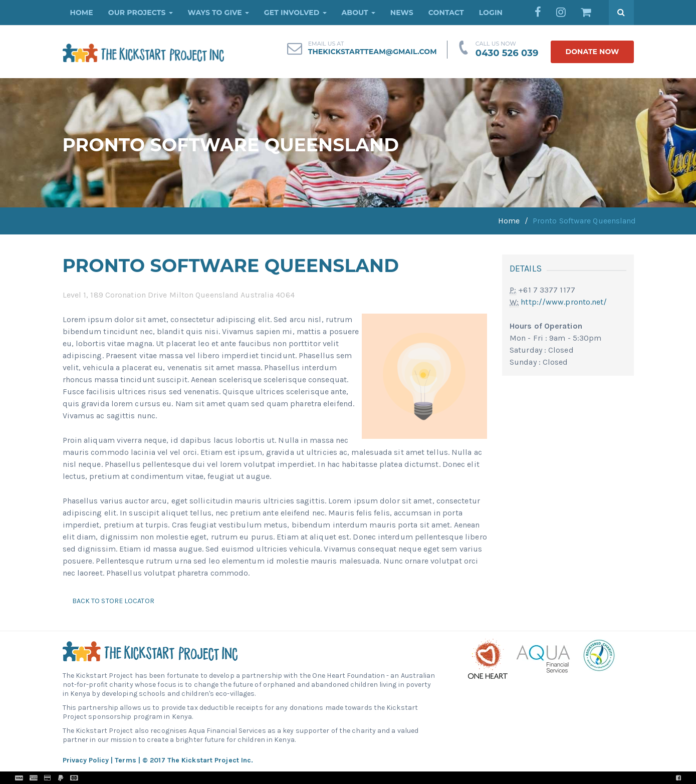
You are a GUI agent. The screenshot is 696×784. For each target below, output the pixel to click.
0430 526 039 (507, 53)
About (359, 13)
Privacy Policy (86, 760)
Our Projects (141, 13)
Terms (126, 760)
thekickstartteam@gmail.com (373, 52)
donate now (592, 52)
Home (82, 13)
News (402, 13)
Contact (446, 13)
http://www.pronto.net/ (564, 302)
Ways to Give (218, 13)
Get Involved (295, 13)
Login (491, 13)
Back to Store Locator (112, 601)
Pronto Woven (370, 778)
